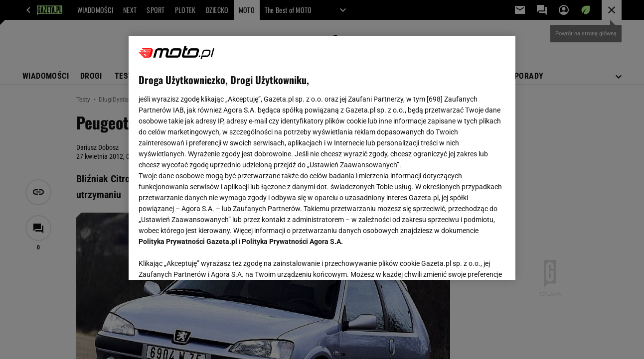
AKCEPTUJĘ (471, 260)
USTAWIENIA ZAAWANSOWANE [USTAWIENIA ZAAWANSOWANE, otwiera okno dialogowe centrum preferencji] (204, 260)
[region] (322, 158)
